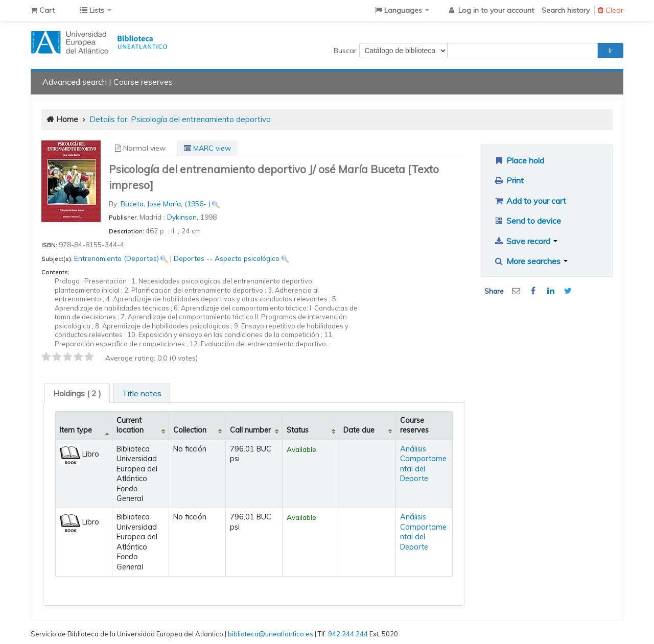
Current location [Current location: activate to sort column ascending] (130, 425)
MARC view (207, 148)
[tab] (77, 393)
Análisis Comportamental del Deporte (423, 464)
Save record (525, 241)
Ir (611, 51)
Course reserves (143, 82)
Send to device (527, 221)
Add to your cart (530, 201)
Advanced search (75, 82)
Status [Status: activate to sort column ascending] (298, 430)
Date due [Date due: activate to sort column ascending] (359, 430)
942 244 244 (348, 634)
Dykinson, (184, 217)
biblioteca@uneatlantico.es (271, 634)
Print (509, 180)
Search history (566, 10)
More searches (531, 261)
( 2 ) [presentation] (77, 393)
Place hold (519, 160)
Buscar (345, 51)
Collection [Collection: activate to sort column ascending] (190, 430)
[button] (43, 10)
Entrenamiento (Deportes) (116, 258)
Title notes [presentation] (142, 393)
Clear (611, 10)
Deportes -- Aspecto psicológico (227, 258)
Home (67, 119)
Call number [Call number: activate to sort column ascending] (250, 430)
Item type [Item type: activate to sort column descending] (76, 430)
